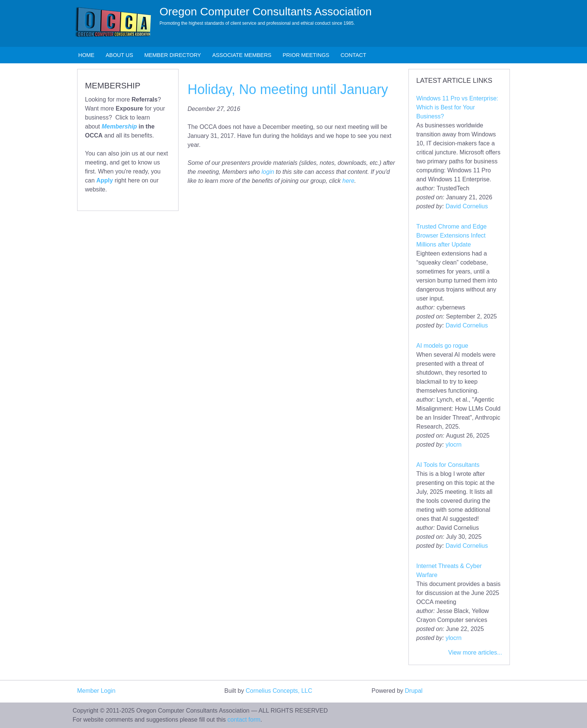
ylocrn (454, 445)
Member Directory (173, 55)
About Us (119, 55)
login (268, 172)
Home (86, 55)
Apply (104, 180)
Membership (119, 126)
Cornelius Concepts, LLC (279, 691)
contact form (244, 720)
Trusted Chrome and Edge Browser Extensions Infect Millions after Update (451, 235)
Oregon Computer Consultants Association (266, 11)
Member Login (96, 691)
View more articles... (475, 653)
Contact (353, 55)
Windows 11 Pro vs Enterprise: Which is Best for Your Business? (457, 107)
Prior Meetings (306, 55)
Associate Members (242, 55)
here (349, 181)
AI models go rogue (442, 346)
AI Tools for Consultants (448, 465)
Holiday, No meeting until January (288, 89)
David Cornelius (467, 206)
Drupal (414, 691)
